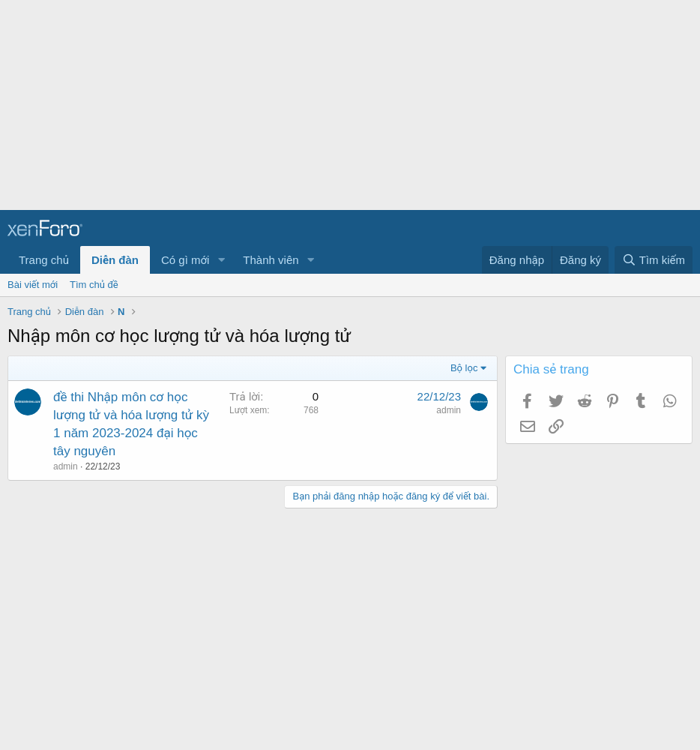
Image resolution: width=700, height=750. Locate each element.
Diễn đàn (115, 260)
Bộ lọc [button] (464, 368)
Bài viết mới (33, 285)
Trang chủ (44, 260)
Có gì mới (185, 260)
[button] (221, 260)
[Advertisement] (344, 105)
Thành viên (271, 260)
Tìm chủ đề (94, 285)
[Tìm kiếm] (654, 260)
